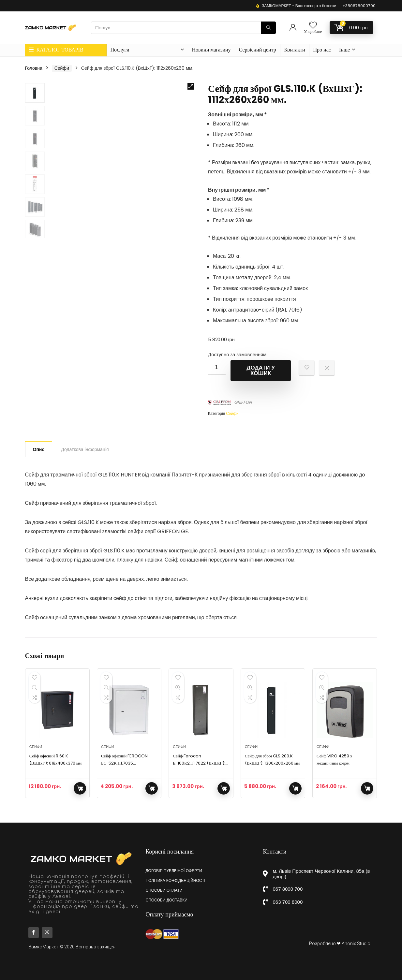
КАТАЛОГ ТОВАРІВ (56, 50)
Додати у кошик (261, 371)
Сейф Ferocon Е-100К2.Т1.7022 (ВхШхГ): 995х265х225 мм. (199, 763)
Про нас (322, 50)
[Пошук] (268, 28)
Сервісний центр (258, 50)
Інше (344, 50)
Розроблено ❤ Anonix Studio (340, 943)
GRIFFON (243, 402)
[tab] (39, 449)
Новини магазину (211, 50)
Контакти (295, 50)
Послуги (120, 50)
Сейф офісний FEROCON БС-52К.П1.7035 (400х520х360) (124, 763)
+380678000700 (359, 6)
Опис (39, 449)
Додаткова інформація (85, 449)
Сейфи (62, 68)
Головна (34, 68)
